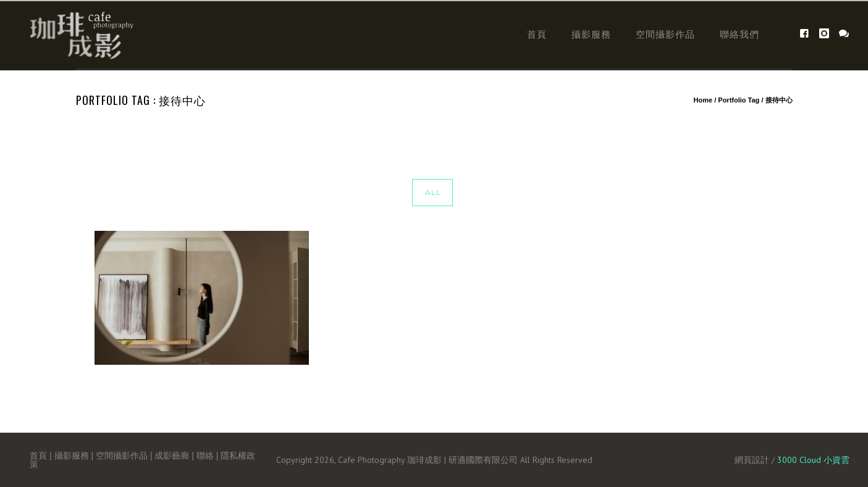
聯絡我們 (739, 34)
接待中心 (779, 100)
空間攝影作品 (665, 34)
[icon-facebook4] (808, 34)
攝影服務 (591, 34)
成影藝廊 (172, 456)
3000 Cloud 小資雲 (813, 460)
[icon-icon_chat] (844, 34)
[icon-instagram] (828, 34)
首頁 (537, 34)
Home (703, 100)
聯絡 (205, 456)
